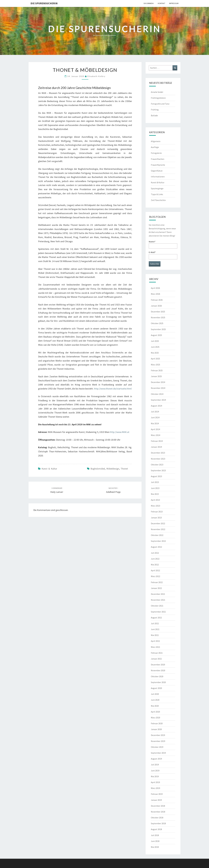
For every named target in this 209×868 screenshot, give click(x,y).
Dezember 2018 (158, 806)
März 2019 (155, 788)
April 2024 (155, 429)
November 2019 (158, 741)
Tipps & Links (157, 194)
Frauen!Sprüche (158, 165)
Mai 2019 (155, 776)
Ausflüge (155, 147)
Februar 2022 (157, 582)
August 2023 (156, 476)
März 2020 (155, 718)
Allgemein (156, 141)
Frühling (155, 110)
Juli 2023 (155, 482)
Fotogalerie (156, 153)
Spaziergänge (157, 188)
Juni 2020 (155, 700)
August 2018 (156, 829)
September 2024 (158, 400)
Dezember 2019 (158, 735)
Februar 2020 (157, 723)
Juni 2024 (155, 417)
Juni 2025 (155, 347)
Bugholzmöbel (98, 469)
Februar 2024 (157, 441)
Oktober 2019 (157, 747)
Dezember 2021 (158, 594)
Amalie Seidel (157, 92)
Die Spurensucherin (44, 3)
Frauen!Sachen (158, 159)
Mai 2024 (155, 423)
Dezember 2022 (158, 523)
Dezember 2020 (158, 665)
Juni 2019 (155, 771)
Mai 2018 (155, 847)
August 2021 (156, 618)
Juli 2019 (155, 765)
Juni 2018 (155, 841)
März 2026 (155, 294)
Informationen (158, 177)
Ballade (154, 115)
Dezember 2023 (158, 453)
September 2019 (158, 753)
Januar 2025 (156, 376)
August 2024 (156, 406)
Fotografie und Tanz (160, 104)
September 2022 (158, 541)
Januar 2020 (156, 729)
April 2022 (155, 570)
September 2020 (158, 682)
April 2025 (155, 359)
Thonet (124, 469)
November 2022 (158, 529)
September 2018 (158, 823)
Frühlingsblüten (158, 98)
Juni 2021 (155, 629)
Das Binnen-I (149, 3)
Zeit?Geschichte (158, 200)
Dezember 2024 (158, 382)
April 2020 (155, 712)
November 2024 (158, 388)
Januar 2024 (156, 447)
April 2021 (155, 641)
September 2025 (158, 329)
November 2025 (158, 317)
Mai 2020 (155, 706)
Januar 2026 (156, 306)
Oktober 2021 (157, 606)
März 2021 (155, 647)
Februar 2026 (157, 300)
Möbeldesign (113, 469)
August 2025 (156, 335)
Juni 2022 (155, 559)
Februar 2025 (157, 370)
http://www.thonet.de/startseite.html (113, 389)
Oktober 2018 (157, 818)
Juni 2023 (155, 488)
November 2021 (158, 600)
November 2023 (158, 459)
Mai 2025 (155, 353)
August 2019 (156, 759)
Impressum (174, 3)
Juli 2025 (155, 341)
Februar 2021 (157, 653)
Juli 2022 (155, 553)
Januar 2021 (156, 659)
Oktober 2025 (157, 323)
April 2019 (155, 782)
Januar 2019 (156, 800)
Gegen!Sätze (157, 171)
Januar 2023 (156, 518)
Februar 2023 (157, 512)
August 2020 (156, 688)
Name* (163, 244)
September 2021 (158, 612)
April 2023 (155, 500)
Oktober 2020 (157, 676)
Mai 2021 (155, 635)
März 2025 (155, 365)
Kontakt (161, 3)
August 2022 (156, 547)
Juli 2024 (155, 412)
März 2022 (155, 576)
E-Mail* (163, 255)
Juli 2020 (155, 694)
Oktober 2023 (157, 465)
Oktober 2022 (157, 535)
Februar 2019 (157, 794)
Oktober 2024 (157, 394)
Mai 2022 (155, 565)
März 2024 (155, 435)
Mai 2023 (155, 494)
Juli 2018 (155, 835)
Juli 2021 (155, 623)
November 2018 (158, 812)
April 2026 (155, 288)
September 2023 (158, 470)
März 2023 (155, 506)
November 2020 (158, 670)
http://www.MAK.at (120, 432)
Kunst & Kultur (49, 469)
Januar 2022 (156, 588)
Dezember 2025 (158, 312)
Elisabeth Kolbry (96, 76)
